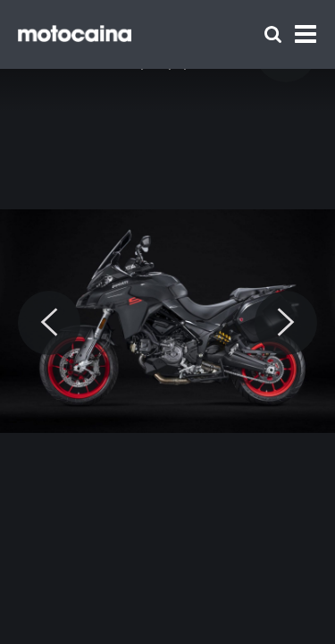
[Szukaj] (273, 34)
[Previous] (49, 323)
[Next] (286, 323)
